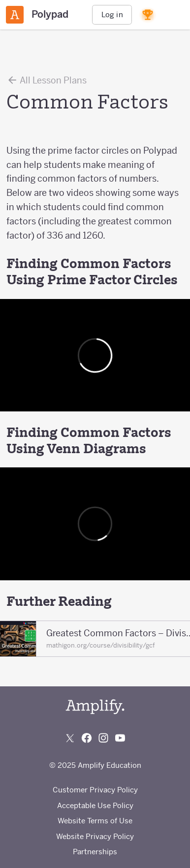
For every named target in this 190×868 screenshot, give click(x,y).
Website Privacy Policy (95, 836)
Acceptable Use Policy (95, 805)
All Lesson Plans (47, 80)
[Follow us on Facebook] (87, 738)
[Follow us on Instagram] (103, 738)
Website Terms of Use (95, 821)
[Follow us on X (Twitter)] (70, 738)
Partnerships (95, 852)
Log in (112, 14)
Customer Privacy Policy (95, 790)
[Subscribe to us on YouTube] (120, 738)
